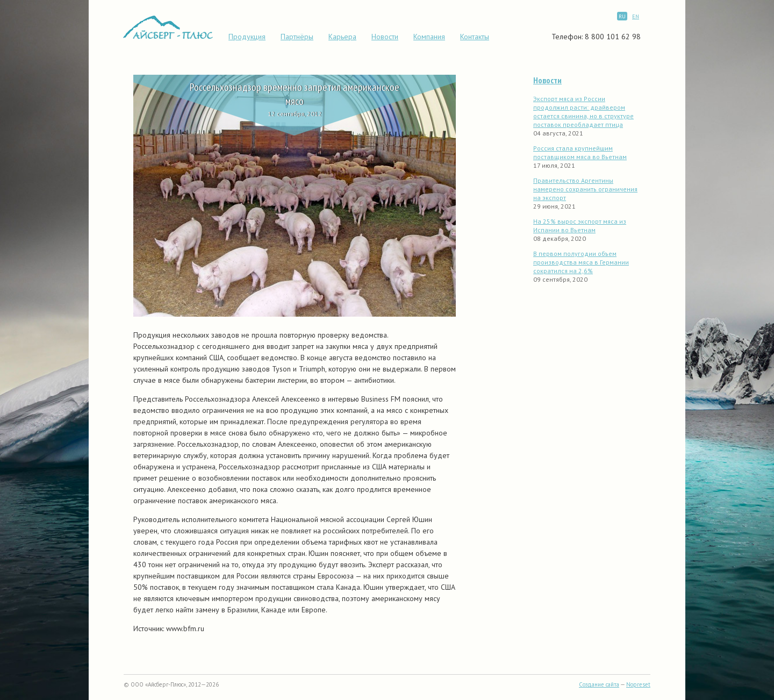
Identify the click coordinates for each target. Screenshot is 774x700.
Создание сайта (599, 684)
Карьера (342, 37)
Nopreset (638, 684)
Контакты (475, 37)
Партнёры (297, 37)
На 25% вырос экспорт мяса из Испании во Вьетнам (580, 226)
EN (636, 16)
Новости (385, 37)
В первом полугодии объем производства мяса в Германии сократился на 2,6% (581, 262)
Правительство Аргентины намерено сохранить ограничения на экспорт (585, 189)
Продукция (247, 37)
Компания (429, 37)
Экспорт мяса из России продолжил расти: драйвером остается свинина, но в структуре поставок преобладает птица (583, 112)
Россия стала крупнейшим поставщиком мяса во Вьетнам (580, 152)
